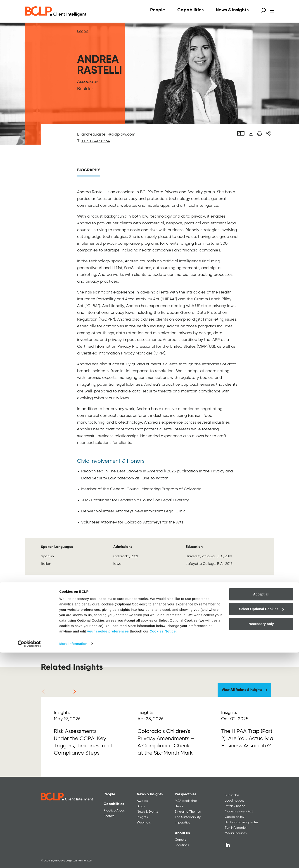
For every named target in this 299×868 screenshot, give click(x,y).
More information (73, 859)
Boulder (85, 89)
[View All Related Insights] (244, 690)
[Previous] (43, 692)
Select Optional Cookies (261, 824)
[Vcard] (241, 133)
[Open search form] (263, 10)
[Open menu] (272, 11)
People (83, 31)
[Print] (260, 133)
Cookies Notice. (163, 847)
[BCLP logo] (56, 11)
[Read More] (83, 737)
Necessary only (261, 839)
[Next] (75, 692)
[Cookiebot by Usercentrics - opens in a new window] (29, 859)
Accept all (261, 810)
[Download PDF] (251, 133)
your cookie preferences (108, 847)
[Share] (268, 133)
